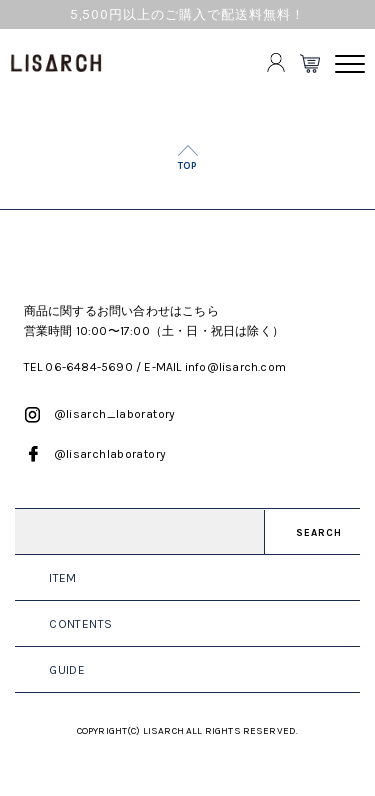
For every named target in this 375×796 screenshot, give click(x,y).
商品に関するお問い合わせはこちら (121, 311)
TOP (187, 165)
